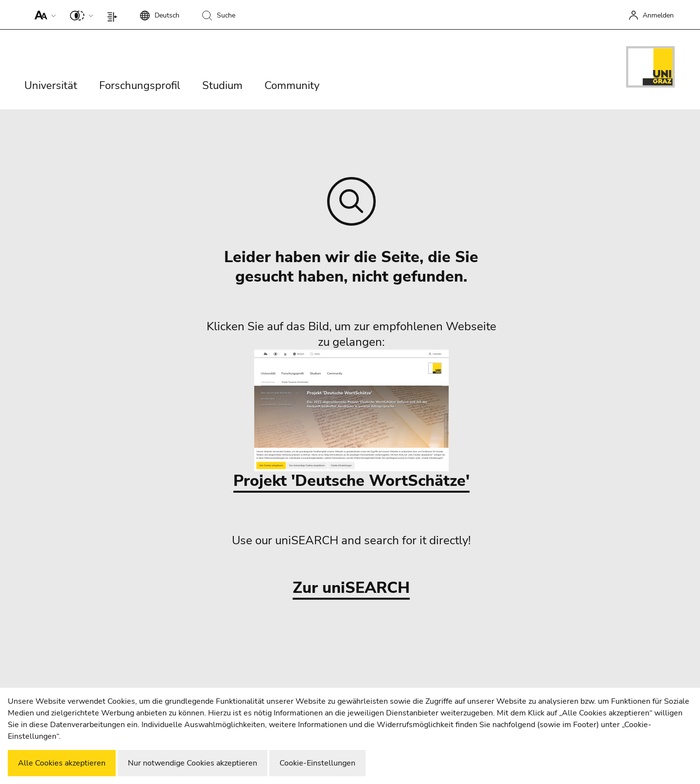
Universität (51, 86)
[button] (43, 15)
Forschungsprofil (140, 86)
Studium (222, 86)
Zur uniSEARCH (351, 588)
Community (292, 86)
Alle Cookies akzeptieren (62, 763)
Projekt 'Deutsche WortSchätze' (351, 420)
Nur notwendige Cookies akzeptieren (192, 763)
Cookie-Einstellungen (317, 763)
